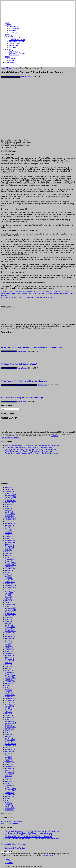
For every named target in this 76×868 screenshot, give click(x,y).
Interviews (12, 59)
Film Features (14, 27)
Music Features (14, 29)
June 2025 (8, 506)
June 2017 (8, 687)
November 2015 (10, 723)
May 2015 (8, 734)
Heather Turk (42, 385)
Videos (7, 57)
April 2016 (8, 714)
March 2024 (9, 535)
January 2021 (10, 606)
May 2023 (8, 554)
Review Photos (14, 55)
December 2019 (10, 631)
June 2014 (8, 755)
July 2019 (8, 640)
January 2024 (10, 538)
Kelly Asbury (31, 292)
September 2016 (11, 704)
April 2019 (8, 646)
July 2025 (8, 505)
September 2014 (11, 749)
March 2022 (9, 580)
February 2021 (10, 604)
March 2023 (9, 557)
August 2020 (9, 616)
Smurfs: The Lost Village (44, 292)
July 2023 (8, 550)
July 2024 (8, 527)
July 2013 (8, 776)
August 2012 (9, 797)
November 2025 (10, 497)
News (7, 34)
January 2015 (10, 742)
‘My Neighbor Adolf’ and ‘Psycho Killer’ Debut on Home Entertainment (29, 447)
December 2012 (10, 789)
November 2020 (10, 610)
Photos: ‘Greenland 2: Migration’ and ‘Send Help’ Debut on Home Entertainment (32, 453)
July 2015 (8, 731)
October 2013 (9, 770)
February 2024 (10, 537)
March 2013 (9, 783)
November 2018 (10, 655)
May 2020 (8, 621)
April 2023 (8, 555)
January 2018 (10, 674)
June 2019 (8, 642)
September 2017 (11, 682)
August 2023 (9, 548)
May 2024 (8, 531)
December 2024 (10, 518)
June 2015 (8, 733)
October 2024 (9, 522)
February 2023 (10, 559)
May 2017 (8, 689)
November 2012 (10, 791)
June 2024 (8, 529)
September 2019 (11, 636)
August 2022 (9, 570)
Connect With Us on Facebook (13, 844)
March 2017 (9, 693)
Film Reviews (13, 51)
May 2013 (8, 780)
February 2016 (10, 717)
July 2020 (8, 618)
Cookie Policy (48, 856)
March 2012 (9, 806)
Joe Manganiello (20, 292)
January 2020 (10, 629)
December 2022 (10, 563)
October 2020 (9, 612)
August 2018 (9, 661)
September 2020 (11, 614)
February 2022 (10, 582)
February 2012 (10, 808)
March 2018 (9, 670)
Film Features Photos (16, 38)
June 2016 (8, 710)
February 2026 (10, 491)
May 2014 (8, 757)
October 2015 (9, 725)
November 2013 (10, 768)
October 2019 (9, 635)
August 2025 (9, 503)
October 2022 (9, 567)
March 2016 (9, 716)
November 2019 (10, 633)
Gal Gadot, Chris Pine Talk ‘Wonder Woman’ (19, 364)
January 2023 (10, 561)
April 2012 (8, 804)
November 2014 (10, 746)
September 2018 (11, 659)
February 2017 (10, 695)
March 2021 (9, 603)
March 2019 (9, 648)
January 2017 (10, 697)
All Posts (9, 68)
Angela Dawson (26, 77)
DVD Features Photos (16, 42)
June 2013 (8, 778)
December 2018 (10, 653)
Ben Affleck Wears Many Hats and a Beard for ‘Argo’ (22, 398)
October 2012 (9, 793)
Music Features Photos (17, 40)
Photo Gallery (9, 36)
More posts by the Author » (10, 438)
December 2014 (10, 744)
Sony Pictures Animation (62, 292)
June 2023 (8, 552)
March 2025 (9, 512)
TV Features (13, 32)
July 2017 (8, 685)
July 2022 (8, 572)
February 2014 (10, 763)
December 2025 (10, 495)
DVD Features (14, 30)
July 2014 (8, 753)
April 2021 (8, 601)
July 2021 (8, 595)
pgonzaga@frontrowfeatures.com (13, 822)
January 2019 (10, 651)
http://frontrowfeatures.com (11, 823)
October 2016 (9, 702)
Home (7, 23)
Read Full (55, 436)
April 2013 (8, 781)
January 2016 (10, 719)
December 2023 (10, 540)
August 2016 (9, 706)
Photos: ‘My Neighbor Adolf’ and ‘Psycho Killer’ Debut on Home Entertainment (32, 445)
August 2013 (9, 774)
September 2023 (11, 546)
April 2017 (8, 691)
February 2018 (10, 672)
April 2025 (8, 510)
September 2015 (11, 727)
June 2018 (8, 665)
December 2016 (10, 699)
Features (8, 25)
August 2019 (9, 638)
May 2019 (8, 644)
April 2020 (8, 623)
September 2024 (11, 523)
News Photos (13, 45)
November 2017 (10, 678)
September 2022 (11, 569)
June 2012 (8, 800)
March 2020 (9, 625)
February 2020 (10, 627)
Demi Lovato (9, 292)
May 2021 (8, 599)
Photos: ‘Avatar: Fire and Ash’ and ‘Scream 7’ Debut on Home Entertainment (31, 449)
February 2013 (10, 785)
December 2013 (10, 766)
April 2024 (8, 533)
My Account (9, 863)
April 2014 (8, 759)
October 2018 (9, 657)
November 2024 (10, 520)
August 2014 (9, 751)
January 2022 (10, 584)
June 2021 (8, 597)
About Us (8, 861)
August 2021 (9, 593)
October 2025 (9, 499)
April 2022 (8, 578)
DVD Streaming (22, 385)
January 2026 (10, 493)
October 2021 (9, 589)
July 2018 (8, 663)
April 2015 (8, 736)
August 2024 (9, 525)
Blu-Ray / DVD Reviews (17, 53)
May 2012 (8, 802)
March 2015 (9, 738)
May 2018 (8, 667)
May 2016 (8, 712)
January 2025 (10, 516)
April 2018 (8, 668)
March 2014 (9, 761)
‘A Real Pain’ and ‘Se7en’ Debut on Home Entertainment (24, 381)
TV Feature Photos (15, 44)
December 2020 (10, 608)
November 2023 (10, 542)
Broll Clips (12, 61)
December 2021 (10, 586)
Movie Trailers (10, 62)
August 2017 (9, 684)
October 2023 (9, 544)
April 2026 (8, 488)
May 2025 (8, 508)
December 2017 (10, 676)
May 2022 (8, 576)
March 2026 (9, 489)
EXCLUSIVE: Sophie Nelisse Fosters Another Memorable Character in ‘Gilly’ (32, 348)
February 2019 (10, 650)
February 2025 (10, 514)
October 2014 (9, 748)
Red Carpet (13, 47)
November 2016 (10, 700)
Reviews (8, 49)
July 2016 (8, 708)
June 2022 (8, 574)
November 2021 (10, 587)
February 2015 (10, 740)
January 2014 (10, 765)
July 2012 (8, 798)
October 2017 (9, 680)
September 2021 (11, 591)
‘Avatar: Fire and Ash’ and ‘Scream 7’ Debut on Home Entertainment (28, 451)
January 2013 (10, 787)
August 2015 (9, 729)
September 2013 (11, 772)
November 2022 (10, 565)
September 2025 (11, 501)
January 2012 (10, 810)
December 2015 (10, 721)
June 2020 (8, 619)
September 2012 (11, 795)
